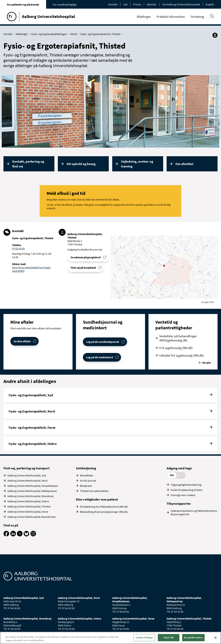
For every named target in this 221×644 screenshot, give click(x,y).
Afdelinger (144, 17)
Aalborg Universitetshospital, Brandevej (30, 496)
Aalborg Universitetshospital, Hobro (28, 501)
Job (125, 4)
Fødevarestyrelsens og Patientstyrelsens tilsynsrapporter (194, 512)
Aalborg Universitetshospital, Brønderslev (32, 517)
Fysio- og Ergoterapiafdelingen (50, 34)
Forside (9, 34)
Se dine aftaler (22, 341)
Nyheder (152, 4)
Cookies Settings (144, 638)
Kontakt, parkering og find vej (28, 164)
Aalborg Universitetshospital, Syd (27, 475)
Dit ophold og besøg (81, 164)
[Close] (215, 638)
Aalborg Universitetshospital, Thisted (29, 506)
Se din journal (88, 481)
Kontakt (113, 4)
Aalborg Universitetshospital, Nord (27, 481)
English (210, 4)
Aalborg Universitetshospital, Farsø (28, 512)
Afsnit (74, 34)
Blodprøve (86, 486)
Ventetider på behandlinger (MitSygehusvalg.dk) (178, 338)
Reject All (169, 638)
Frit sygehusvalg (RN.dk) (176, 348)
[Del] (215, 35)
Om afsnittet (184, 164)
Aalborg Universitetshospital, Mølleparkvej (32, 491)
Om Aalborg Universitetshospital (181, 4)
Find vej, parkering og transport (27, 468)
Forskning (197, 17)
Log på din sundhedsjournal (103, 342)
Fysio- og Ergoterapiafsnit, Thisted (101, 34)
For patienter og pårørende (23, 4)
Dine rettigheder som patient (97, 499)
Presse (137, 4)
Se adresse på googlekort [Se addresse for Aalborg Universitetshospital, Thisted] (86, 257)
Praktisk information (171, 17)
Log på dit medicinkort (100, 357)
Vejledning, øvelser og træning (137, 164)
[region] (110, 638)
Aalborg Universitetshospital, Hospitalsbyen (33, 486)
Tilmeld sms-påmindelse (94, 491)
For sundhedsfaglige (65, 4)
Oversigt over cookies (183, 495)
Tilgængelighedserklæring (186, 485)
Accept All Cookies (193, 638)
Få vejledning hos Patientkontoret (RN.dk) (104, 507)
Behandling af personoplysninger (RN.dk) (104, 512)
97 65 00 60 (18, 248)
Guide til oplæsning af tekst (186, 490)
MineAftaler (87, 475)
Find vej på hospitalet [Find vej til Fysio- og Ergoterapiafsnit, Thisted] (83, 268)
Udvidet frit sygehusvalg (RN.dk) (182, 355)
